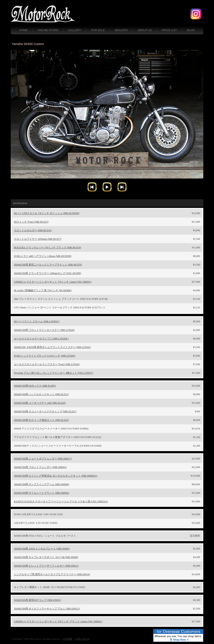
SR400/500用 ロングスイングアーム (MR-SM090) (42, 484)
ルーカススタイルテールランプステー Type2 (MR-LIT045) (47, 364)
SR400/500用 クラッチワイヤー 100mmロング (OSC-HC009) (48, 273)
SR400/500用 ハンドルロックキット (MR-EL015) (41, 394)
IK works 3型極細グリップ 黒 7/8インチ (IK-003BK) (43, 290)
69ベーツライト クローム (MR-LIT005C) (37, 321)
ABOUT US (145, 30)
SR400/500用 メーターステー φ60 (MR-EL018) (40, 403)
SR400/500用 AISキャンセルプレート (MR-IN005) (42, 549)
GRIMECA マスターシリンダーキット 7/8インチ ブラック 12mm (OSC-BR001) (58, 621)
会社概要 (68, 639)
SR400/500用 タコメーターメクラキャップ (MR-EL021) (45, 411)
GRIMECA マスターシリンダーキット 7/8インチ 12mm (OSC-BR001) (53, 282)
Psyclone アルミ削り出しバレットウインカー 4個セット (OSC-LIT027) (53, 373)
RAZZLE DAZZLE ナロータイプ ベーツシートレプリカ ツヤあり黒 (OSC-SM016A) (61, 501)
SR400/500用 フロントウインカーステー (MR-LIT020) (44, 330)
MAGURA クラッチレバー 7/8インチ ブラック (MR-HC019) (47, 248)
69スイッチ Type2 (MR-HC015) (31, 222)
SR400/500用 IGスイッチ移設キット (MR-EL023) (41, 420)
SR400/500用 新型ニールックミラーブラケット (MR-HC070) (48, 265)
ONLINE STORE (48, 30)
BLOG (191, 30)
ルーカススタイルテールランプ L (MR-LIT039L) (41, 339)
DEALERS (121, 30)
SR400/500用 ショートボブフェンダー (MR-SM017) (43, 459)
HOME (23, 30)
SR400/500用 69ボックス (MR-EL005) (35, 386)
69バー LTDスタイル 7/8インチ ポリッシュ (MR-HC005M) (47, 213)
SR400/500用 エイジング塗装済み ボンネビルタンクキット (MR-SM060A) (56, 476)
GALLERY (75, 30)
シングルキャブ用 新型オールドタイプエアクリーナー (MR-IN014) (52, 574)
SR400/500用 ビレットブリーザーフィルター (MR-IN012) (46, 566)
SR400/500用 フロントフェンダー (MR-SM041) (40, 467)
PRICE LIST (169, 30)
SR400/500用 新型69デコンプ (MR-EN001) (38, 600)
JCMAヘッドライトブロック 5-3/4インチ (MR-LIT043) (45, 356)
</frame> (107, 123)
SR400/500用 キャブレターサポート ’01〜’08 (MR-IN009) (46, 557)
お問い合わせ (82, 639)
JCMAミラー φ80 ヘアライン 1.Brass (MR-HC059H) (43, 256)
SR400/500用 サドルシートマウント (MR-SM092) (42, 493)
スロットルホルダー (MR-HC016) (33, 230)
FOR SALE (98, 30)
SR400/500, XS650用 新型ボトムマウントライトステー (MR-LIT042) (52, 347)
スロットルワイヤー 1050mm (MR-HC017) (38, 239)
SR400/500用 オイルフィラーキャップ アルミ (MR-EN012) (47, 609)
